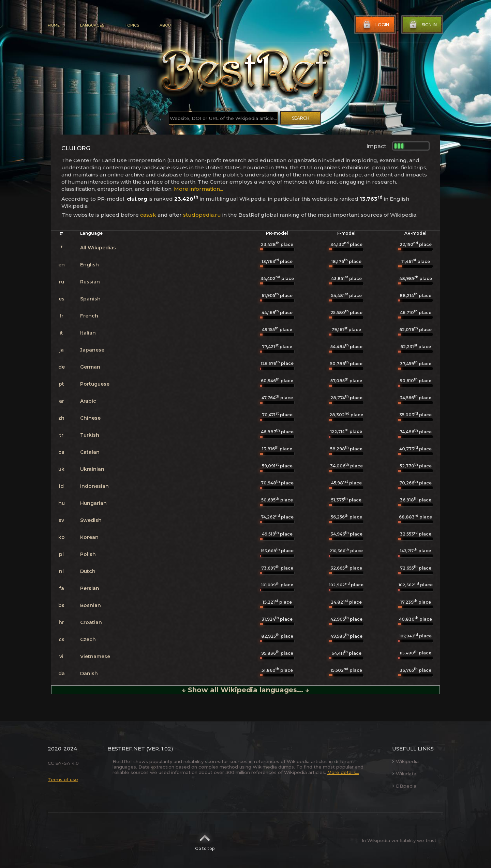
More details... (343, 772)
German (90, 367)
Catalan (90, 452)
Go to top (205, 840)
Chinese (90, 418)
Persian (90, 588)
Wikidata (404, 774)
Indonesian (94, 486)
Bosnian (91, 605)
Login (375, 25)
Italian (88, 333)
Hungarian (93, 503)
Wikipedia (405, 761)
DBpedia (404, 786)
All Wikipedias (98, 248)
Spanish (90, 299)
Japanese (92, 350)
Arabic (88, 401)
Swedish (91, 520)
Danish (89, 673)
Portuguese (95, 384)
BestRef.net (126, 749)
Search (301, 118)
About (166, 25)
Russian (90, 282)
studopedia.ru (202, 215)
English (90, 265)
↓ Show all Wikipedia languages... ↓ (245, 690)
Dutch (88, 571)
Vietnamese (95, 656)
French (89, 316)
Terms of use (63, 779)
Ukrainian (92, 469)
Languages (92, 25)
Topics (132, 25)
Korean (89, 537)
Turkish (90, 435)
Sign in (422, 25)
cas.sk (148, 215)
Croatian (91, 622)
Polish (88, 554)
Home (54, 25)
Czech (88, 639)
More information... (198, 189)
